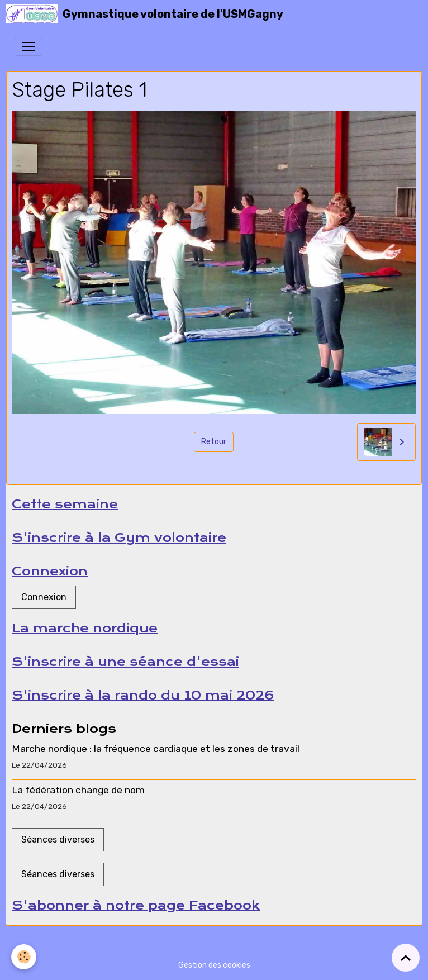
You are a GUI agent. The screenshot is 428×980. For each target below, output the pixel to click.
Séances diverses (58, 839)
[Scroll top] (406, 958)
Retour (214, 442)
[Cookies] (24, 957)
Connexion (44, 597)
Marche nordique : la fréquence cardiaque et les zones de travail (156, 749)
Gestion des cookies (214, 965)
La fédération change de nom (78, 790)
